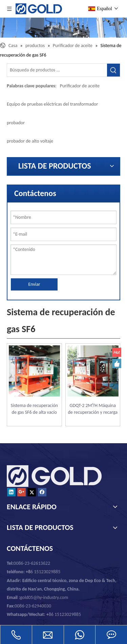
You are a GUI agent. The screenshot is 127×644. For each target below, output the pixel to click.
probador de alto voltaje (30, 141)
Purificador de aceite (80, 86)
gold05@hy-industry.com (44, 597)
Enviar (34, 284)
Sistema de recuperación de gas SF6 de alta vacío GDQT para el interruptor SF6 (34, 409)
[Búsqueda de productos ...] (57, 70)
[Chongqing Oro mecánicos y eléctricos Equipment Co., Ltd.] (63, 28)
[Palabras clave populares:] (113, 70)
